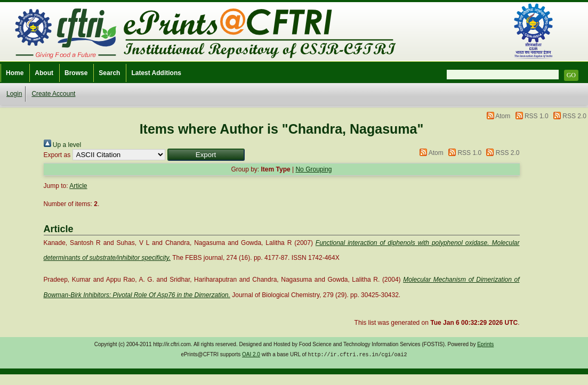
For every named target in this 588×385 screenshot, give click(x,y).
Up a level (63, 145)
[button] (206, 155)
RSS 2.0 (574, 116)
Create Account (53, 94)
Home (15, 73)
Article (78, 186)
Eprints (485, 344)
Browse (76, 73)
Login (14, 94)
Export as (57, 155)
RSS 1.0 (537, 116)
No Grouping (313, 169)
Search (109, 73)
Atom (503, 116)
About (44, 73)
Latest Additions (156, 73)
